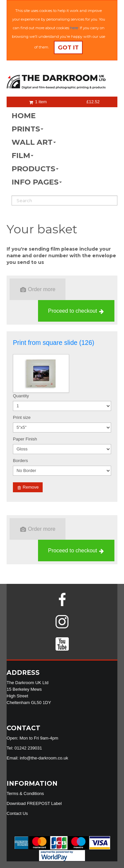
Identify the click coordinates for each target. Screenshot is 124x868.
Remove (28, 487)
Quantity (21, 396)
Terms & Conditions (25, 793)
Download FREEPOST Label (34, 803)
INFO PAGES (37, 182)
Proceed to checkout (76, 311)
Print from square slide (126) (54, 343)
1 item (38, 102)
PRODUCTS (35, 169)
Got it (68, 47)
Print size (22, 417)
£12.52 (93, 102)
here (74, 28)
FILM (22, 156)
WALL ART (34, 142)
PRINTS (27, 129)
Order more (38, 289)
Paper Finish (25, 439)
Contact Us (17, 813)
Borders (21, 461)
